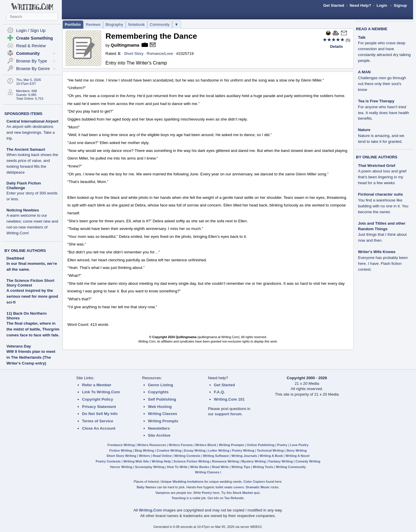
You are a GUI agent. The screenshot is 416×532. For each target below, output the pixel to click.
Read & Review (31, 46)
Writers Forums (181, 445)
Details (337, 46)
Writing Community (291, 467)
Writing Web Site (136, 461)
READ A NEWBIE (372, 29)
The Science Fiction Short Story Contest (30, 283)
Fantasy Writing (281, 461)
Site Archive (159, 435)
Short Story (134, 54)
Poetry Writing (243, 450)
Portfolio (73, 24)
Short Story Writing (121, 456)
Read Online (162, 456)
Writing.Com (150, 510)
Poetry (282, 445)
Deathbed (15, 258)
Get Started (334, 5)
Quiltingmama (125, 45)
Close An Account (99, 428)
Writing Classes (163, 414)
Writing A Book (271, 456)
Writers (144, 456)
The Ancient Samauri (32, 161)
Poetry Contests (108, 461)
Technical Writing (270, 450)
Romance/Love (160, 54)
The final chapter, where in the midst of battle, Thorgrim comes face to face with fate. (33, 329)
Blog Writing (144, 450)
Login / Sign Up (31, 31)
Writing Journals (244, 456)
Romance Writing (225, 461)
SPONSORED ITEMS (23, 114)
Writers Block (206, 445)
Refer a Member (97, 385)
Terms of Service (98, 421)
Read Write (220, 467)
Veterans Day (19, 346)
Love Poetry (299, 445)
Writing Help (161, 461)
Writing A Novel (298, 456)
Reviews (93, 24)
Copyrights (158, 392)
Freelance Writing (121, 445)
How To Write (177, 467)
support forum (228, 414)
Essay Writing (195, 450)
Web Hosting (160, 407)
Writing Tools (263, 467)
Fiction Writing (121, 450)
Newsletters (159, 428)
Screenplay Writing (150, 467)
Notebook (136, 24)
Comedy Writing (308, 461)
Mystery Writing (254, 461)
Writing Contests (187, 456)
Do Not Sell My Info (100, 414)
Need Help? (360, 5)
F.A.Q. (219, 392)
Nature (381, 136)
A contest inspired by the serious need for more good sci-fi (32, 296)
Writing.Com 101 (229, 399)
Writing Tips (241, 467)
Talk (384, 49)
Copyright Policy (98, 399)
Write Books (200, 467)
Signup (400, 5)
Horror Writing (121, 467)
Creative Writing (169, 450)
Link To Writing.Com (101, 392)
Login (382, 5)
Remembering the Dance (151, 36)
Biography (114, 24)
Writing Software (216, 456)
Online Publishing (261, 445)
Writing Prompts (163, 421)
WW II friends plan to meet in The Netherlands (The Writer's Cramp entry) (31, 357)
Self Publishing (162, 399)
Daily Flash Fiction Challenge (32, 191)
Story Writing (296, 450)
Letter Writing (219, 450)
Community (160, 24)
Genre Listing (161, 385)
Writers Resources (152, 445)
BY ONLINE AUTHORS (25, 251)
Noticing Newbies (32, 222)
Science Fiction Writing (191, 461)
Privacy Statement (99, 407)
